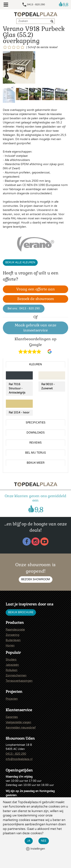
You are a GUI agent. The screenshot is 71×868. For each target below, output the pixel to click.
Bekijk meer (36, 463)
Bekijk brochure (21, 612)
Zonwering (12, 635)
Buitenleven (13, 640)
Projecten (12, 699)
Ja (29, 841)
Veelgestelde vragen (18, 722)
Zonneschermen (16, 676)
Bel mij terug (36, 453)
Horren (10, 646)
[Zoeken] (52, 22)
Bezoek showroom (36, 579)
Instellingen (35, 849)
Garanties (12, 717)
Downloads (36, 433)
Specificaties (36, 423)
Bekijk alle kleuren (20, 262)
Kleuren (35, 364)
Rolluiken (12, 670)
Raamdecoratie (15, 630)
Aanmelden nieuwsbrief (21, 728)
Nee (44, 841)
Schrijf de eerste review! (43, 47)
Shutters (11, 660)
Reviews (35, 443)
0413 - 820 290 (36, 5)
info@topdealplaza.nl (19, 759)
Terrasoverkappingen (19, 681)
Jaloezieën (12, 665)
